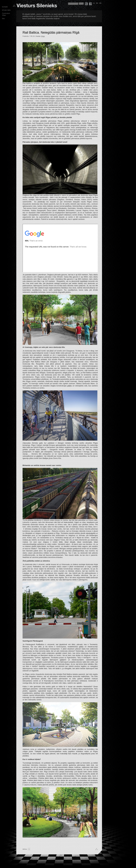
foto (3, 19)
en (100, 3)
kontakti (5, 7)
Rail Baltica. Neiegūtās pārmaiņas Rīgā (51, 32)
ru (97, 3)
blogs (43, 36)
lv (94, 3)
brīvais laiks (6, 10)
